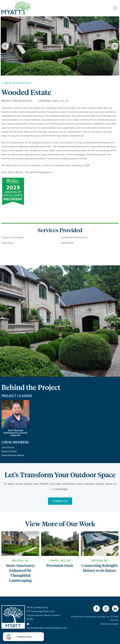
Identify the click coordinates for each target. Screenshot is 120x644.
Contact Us (60, 501)
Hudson (115, 624)
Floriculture (8, 243)
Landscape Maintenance (75, 237)
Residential (25, 101)
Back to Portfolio (16, 83)
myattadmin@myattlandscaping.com (47, 628)
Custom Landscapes (12, 237)
